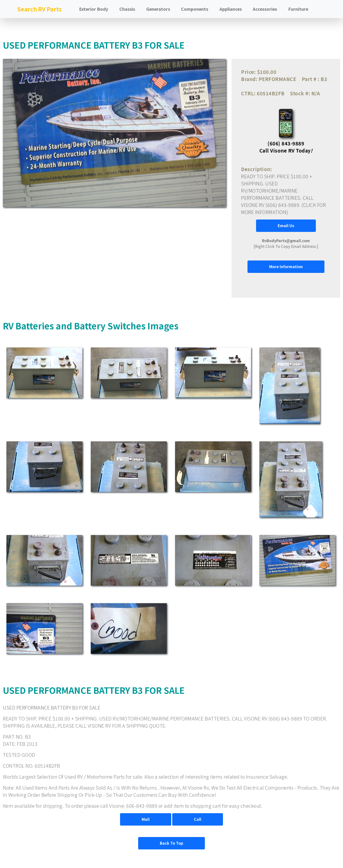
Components (195, 9)
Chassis (127, 9)
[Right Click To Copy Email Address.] (286, 243)
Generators (158, 9)
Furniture (298, 9)
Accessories (265, 9)
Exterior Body (94, 9)
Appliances (231, 9)
